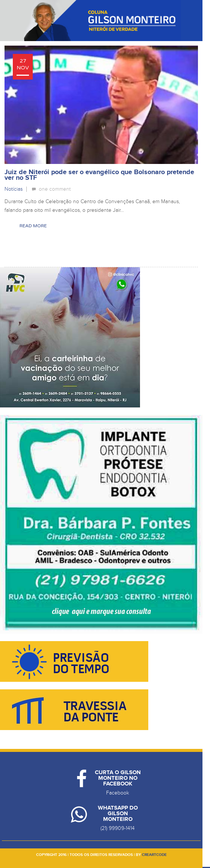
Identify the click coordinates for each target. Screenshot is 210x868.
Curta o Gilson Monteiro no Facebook (118, 778)
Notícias (14, 189)
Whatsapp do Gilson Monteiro (118, 814)
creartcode (154, 855)
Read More (33, 226)
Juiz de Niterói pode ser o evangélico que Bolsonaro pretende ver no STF (99, 175)
